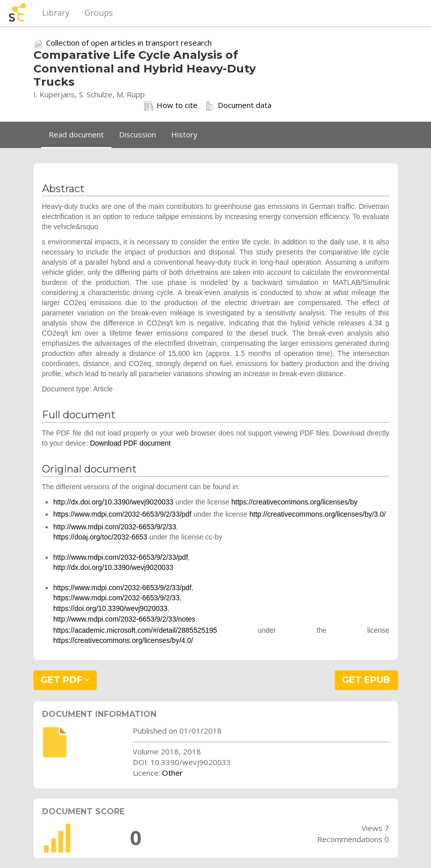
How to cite (171, 105)
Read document (76, 134)
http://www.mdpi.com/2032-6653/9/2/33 (115, 527)
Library (56, 13)
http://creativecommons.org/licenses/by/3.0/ (317, 514)
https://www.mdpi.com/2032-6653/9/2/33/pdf (122, 514)
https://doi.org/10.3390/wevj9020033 (110, 608)
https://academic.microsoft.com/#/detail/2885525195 (135, 630)
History (184, 134)
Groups (99, 13)
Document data (238, 105)
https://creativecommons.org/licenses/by (295, 502)
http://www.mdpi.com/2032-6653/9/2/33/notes (124, 619)
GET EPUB (366, 680)
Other (172, 773)
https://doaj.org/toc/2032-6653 (100, 537)
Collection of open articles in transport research (129, 43)
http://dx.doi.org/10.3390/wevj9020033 (113, 502)
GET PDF (65, 680)
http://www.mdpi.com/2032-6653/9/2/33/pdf (121, 557)
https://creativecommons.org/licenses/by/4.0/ (123, 640)
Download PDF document (130, 443)
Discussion (138, 134)
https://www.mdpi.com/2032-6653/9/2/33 (116, 598)
